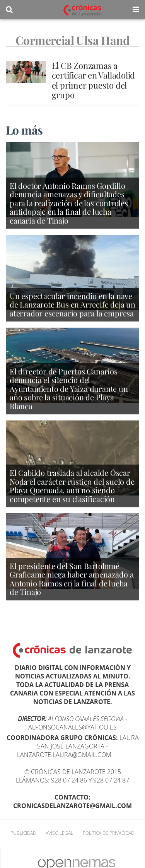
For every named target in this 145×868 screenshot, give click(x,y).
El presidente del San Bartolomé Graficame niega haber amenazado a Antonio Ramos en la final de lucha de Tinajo (72, 579)
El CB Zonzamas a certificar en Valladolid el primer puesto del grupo (94, 80)
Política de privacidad (108, 833)
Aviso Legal (59, 833)
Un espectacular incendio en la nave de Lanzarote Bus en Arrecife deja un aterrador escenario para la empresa (72, 304)
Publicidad (23, 833)
